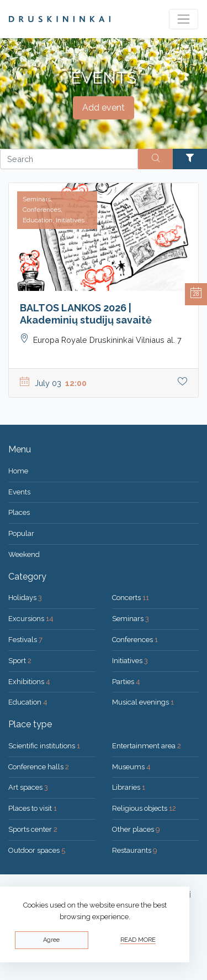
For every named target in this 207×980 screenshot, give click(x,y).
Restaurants (135, 850)
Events (19, 492)
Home (18, 471)
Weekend (24, 554)
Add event (104, 108)
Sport (20, 661)
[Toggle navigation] (184, 19)
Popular (21, 533)
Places (19, 512)
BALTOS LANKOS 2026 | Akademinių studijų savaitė (86, 314)
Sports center (33, 829)
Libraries (129, 787)
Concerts (131, 598)
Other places (136, 829)
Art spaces (28, 787)
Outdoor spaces (37, 850)
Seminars (131, 619)
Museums (131, 767)
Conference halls (39, 767)
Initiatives (130, 661)
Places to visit (33, 808)
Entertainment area (147, 746)
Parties (126, 682)
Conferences (135, 640)
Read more (138, 940)
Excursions (31, 619)
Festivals (25, 640)
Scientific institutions (44, 746)
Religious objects (144, 808)
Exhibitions (29, 682)
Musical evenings (143, 702)
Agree (51, 940)
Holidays (25, 598)
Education (28, 702)
